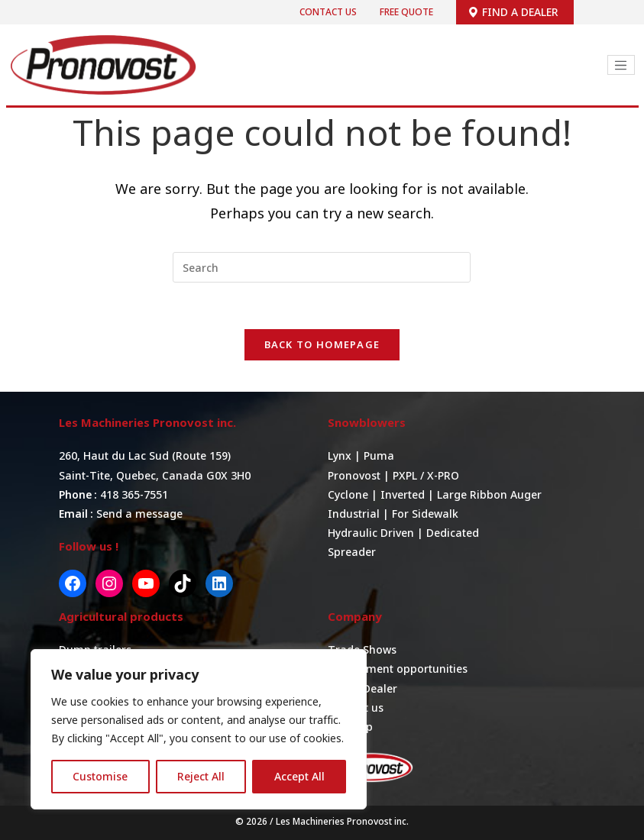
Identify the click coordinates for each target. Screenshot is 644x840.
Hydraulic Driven (371, 533)
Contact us (328, 12)
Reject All (201, 776)
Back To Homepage (322, 344)
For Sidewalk (425, 514)
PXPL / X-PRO (426, 475)
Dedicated (453, 533)
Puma (379, 456)
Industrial (354, 514)
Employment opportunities (398, 669)
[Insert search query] (322, 267)
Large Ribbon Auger (489, 494)
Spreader (352, 552)
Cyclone (348, 494)
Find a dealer (513, 12)
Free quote (406, 12)
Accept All (299, 776)
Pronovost (354, 475)
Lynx (341, 456)
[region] (199, 729)
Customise (100, 776)
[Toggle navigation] (621, 65)
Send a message (139, 514)
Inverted (403, 494)
